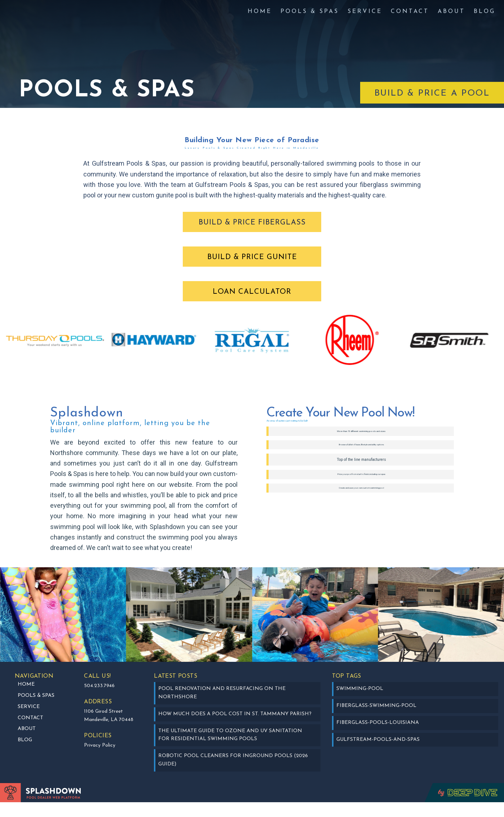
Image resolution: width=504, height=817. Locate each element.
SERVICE (365, 12)
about (451, 12)
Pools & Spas (310, 12)
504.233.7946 (99, 701)
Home (260, 12)
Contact (410, 12)
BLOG (485, 12)
